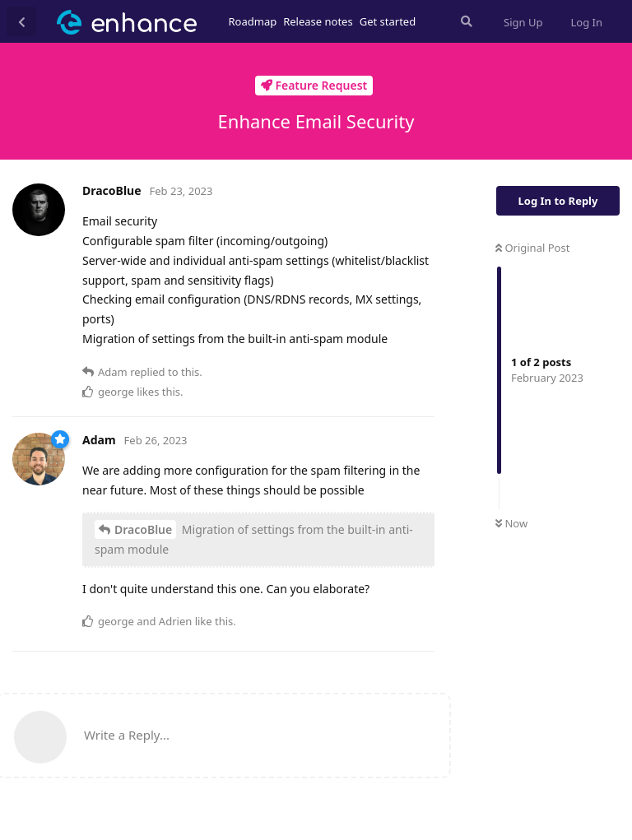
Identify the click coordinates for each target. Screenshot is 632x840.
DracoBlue (143, 529)
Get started (388, 21)
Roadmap (253, 21)
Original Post (532, 248)
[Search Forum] (465, 21)
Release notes (318, 21)
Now (511, 523)
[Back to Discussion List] (21, 21)
